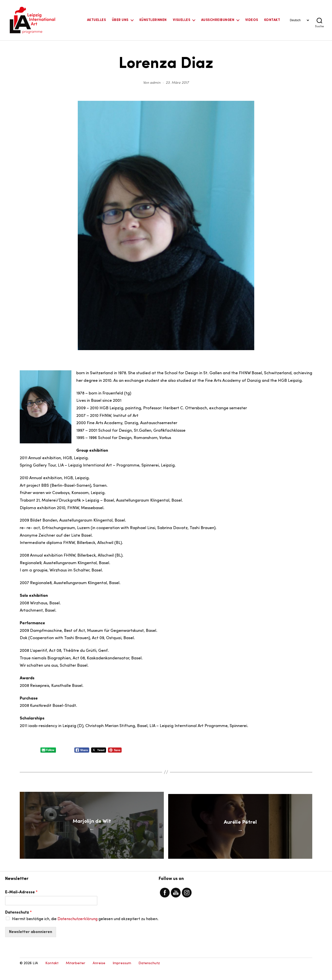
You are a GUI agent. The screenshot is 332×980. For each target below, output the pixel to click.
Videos (252, 20)
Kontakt (272, 20)
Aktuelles (96, 20)
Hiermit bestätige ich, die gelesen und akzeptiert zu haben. (85, 930)
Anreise (99, 974)
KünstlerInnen (153, 20)
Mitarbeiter (76, 974)
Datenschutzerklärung (78, 930)
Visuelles (181, 20)
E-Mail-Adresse (21, 903)
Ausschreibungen (218, 20)
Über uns (120, 20)
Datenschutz (18, 923)
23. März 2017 (177, 83)
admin (155, 83)
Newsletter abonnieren (31, 943)
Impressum (122, 974)
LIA (35, 974)
